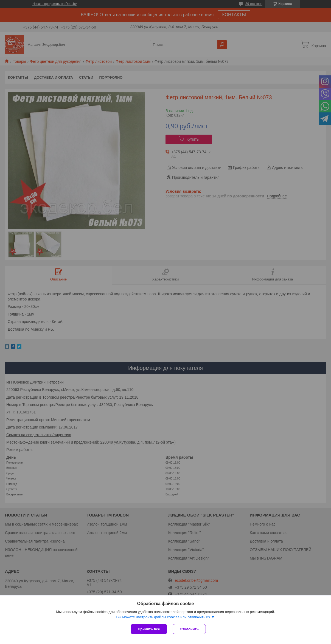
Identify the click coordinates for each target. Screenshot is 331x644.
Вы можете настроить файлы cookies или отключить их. (164, 617)
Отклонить (189, 629)
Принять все (149, 629)
